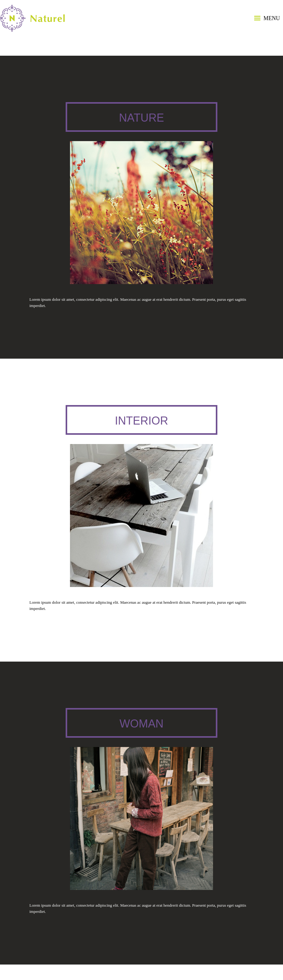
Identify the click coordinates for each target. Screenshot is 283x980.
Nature (141, 118)
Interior (141, 421)
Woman (141, 724)
